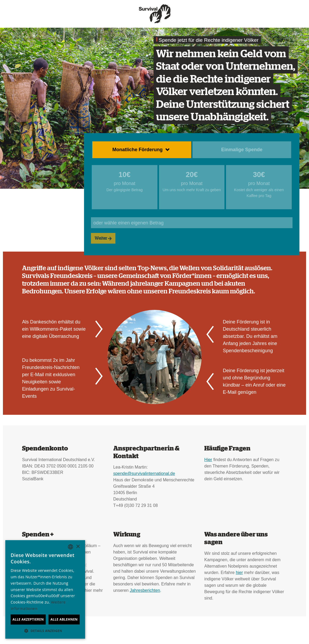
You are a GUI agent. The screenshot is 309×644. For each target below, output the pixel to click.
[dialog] (45, 589)
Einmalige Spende (242, 150)
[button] (45, 631)
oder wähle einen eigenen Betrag (128, 223)
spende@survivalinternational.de (144, 473)
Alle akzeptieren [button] (28, 619)
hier (239, 573)
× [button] (78, 547)
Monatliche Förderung (138, 150)
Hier (208, 460)
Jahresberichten (145, 590)
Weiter (103, 238)
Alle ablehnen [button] (64, 619)
